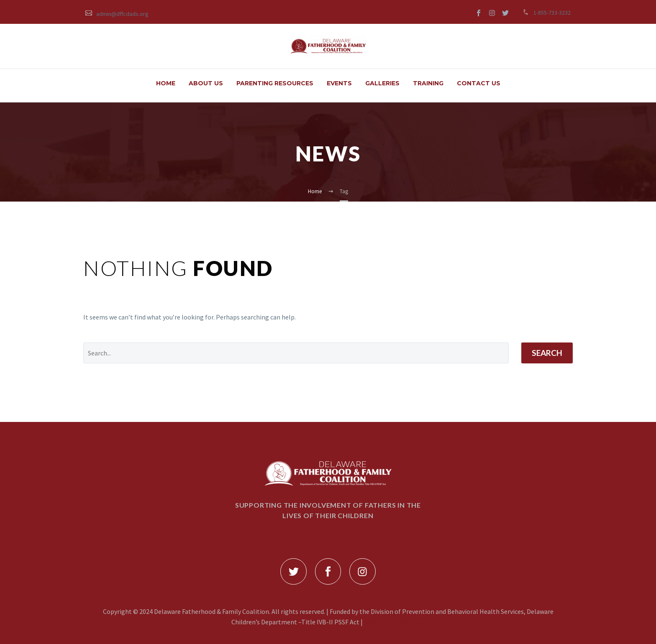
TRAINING (428, 83)
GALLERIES (382, 83)
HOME (166, 83)
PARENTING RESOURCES (275, 83)
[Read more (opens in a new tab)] (117, 13)
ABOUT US (206, 83)
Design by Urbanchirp (395, 622)
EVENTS (339, 83)
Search (547, 353)
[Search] (296, 353)
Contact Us (479, 83)
